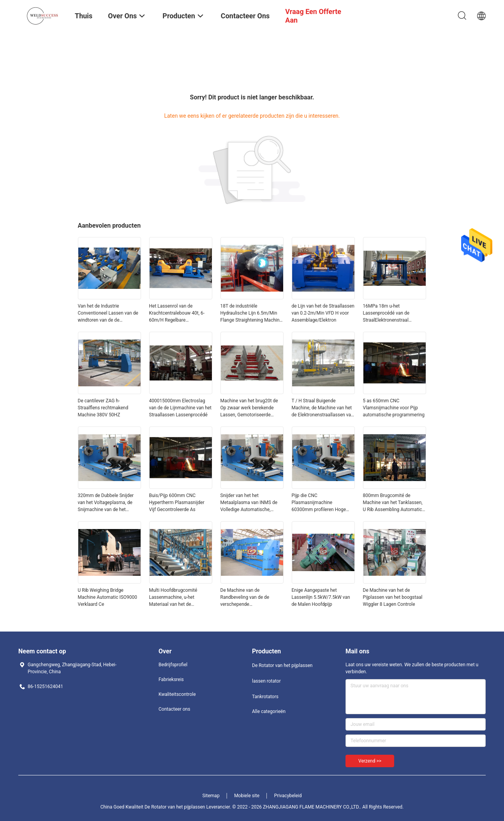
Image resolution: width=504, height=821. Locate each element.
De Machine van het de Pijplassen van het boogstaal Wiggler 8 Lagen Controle (393, 597)
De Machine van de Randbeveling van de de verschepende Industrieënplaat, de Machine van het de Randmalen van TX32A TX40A (250, 598)
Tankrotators (265, 697)
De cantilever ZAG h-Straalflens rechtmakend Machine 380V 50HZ (103, 408)
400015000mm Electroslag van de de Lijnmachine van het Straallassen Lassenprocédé (181, 408)
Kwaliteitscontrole (177, 694)
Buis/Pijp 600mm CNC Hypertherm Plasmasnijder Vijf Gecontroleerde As (177, 503)
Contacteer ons (174, 709)
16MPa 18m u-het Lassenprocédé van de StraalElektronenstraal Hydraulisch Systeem (386, 313)
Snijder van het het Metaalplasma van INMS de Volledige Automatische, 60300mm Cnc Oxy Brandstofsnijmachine (249, 503)
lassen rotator (266, 681)
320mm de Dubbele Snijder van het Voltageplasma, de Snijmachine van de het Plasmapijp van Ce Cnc (106, 503)
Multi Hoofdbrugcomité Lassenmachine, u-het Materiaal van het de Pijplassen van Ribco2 (173, 598)
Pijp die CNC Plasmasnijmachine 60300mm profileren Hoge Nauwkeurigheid (319, 503)
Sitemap (211, 796)
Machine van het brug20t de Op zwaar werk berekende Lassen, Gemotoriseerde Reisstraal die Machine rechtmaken (249, 408)
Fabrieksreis (171, 679)
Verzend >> (370, 761)
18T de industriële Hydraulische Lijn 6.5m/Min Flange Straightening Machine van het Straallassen (251, 313)
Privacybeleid (288, 796)
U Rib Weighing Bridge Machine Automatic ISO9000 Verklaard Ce (108, 597)
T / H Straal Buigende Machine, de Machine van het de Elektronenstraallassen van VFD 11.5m (323, 408)
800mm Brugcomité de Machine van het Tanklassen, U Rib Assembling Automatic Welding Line (393, 503)
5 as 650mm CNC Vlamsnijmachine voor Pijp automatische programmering (394, 408)
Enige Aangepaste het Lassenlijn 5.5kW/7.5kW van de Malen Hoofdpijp (321, 597)
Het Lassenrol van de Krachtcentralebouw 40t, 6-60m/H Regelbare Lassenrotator (177, 313)
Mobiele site (247, 796)
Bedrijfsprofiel (173, 665)
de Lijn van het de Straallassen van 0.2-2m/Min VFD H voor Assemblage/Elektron (323, 313)
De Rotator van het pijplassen (282, 665)
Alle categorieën (269, 711)
